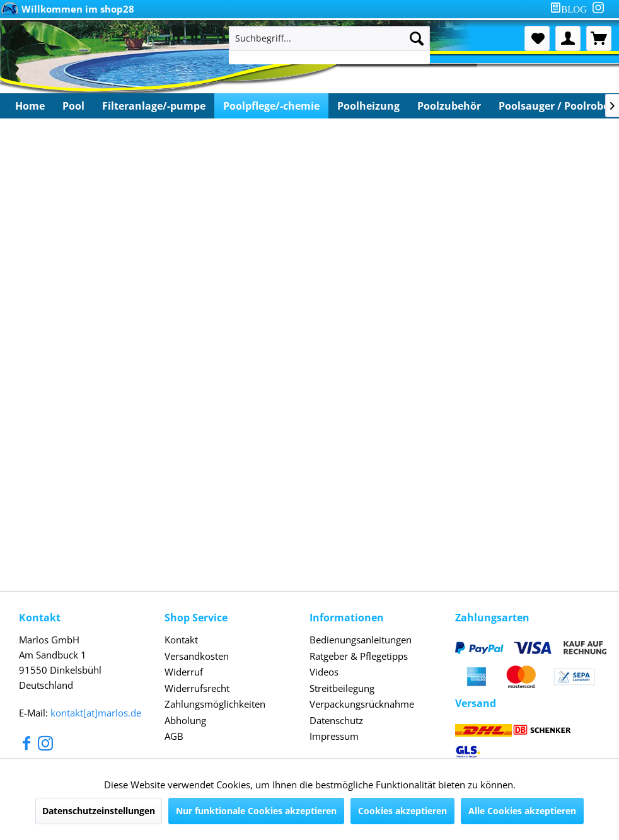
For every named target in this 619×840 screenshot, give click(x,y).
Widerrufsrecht (197, 688)
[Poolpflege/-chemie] (271, 106)
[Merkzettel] (537, 38)
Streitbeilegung (342, 688)
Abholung (185, 720)
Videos (324, 672)
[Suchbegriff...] (329, 38)
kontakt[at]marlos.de (96, 713)
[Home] (30, 106)
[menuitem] (571, 9)
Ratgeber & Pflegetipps (359, 656)
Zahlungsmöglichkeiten (215, 704)
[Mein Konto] (568, 38)
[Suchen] (417, 38)
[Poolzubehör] (449, 106)
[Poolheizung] (368, 106)
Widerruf (184, 672)
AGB (174, 736)
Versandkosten (197, 656)
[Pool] (73, 106)
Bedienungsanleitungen (361, 640)
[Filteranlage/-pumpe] (154, 106)
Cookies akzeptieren (402, 811)
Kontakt (181, 640)
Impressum (334, 736)
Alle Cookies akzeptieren (522, 811)
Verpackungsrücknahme (362, 704)
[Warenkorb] (599, 38)
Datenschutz (336, 720)
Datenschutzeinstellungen (99, 811)
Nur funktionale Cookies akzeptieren (256, 811)
